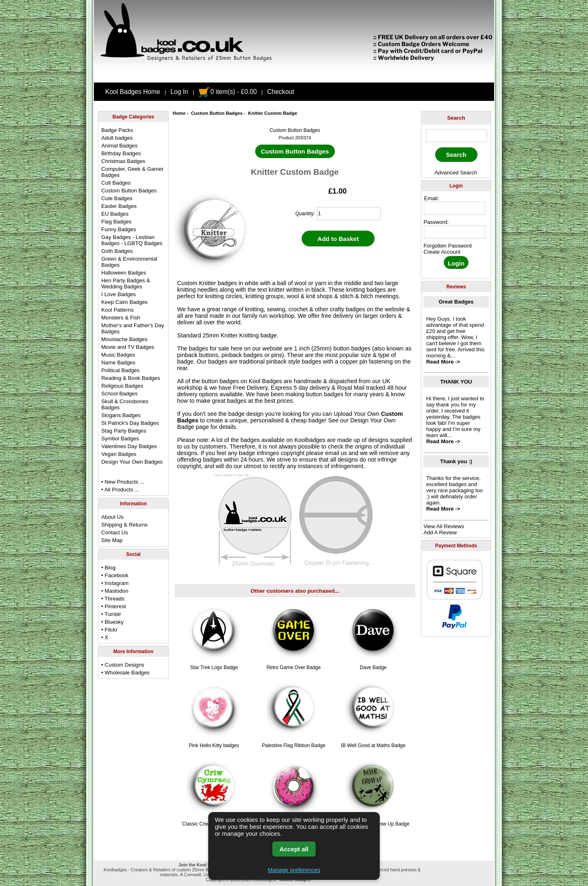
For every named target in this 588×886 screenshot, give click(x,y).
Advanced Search (456, 173)
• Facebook (115, 575)
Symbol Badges (120, 439)
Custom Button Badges (217, 113)
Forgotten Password (448, 246)
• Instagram (115, 583)
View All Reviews (444, 526)
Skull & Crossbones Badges (125, 404)
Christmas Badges (123, 161)
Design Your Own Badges (132, 462)
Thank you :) (456, 461)
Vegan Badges (119, 454)
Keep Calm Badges (125, 302)
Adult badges (117, 138)
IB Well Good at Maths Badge (373, 745)
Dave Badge (373, 667)
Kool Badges (265, 381)
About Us (112, 517)
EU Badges (115, 214)
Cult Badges (116, 183)
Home (179, 113)
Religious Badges (122, 386)
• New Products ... (123, 482)
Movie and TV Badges (128, 347)
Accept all (294, 849)
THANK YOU (456, 382)
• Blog (108, 568)
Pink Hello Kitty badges (214, 745)
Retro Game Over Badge (294, 667)
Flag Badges (116, 222)
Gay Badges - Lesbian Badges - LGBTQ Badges (132, 240)
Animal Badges (119, 146)
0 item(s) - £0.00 (228, 92)
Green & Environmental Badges (129, 262)
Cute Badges (117, 198)
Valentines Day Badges (129, 446)
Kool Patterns (117, 310)
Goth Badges (117, 251)
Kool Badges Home (133, 92)
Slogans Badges (121, 415)
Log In (179, 92)
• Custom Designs (123, 665)
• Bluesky (112, 622)
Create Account (442, 252)
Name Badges (118, 363)
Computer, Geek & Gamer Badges (132, 172)
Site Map (112, 540)
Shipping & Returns (125, 525)
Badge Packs (117, 130)
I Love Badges (118, 294)
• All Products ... (120, 490)
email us (336, 453)
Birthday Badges (121, 153)
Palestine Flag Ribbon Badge (293, 745)
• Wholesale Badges (125, 673)
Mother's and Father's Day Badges (133, 328)
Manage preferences (294, 870)
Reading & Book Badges (131, 378)
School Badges (119, 394)
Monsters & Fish (121, 318)
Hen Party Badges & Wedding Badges (126, 283)
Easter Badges (119, 206)
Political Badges (120, 370)
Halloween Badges (124, 273)
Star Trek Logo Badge (214, 667)
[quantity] (349, 214)
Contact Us (115, 532)
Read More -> (443, 362)
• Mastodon (115, 591)
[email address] (454, 208)
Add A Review (440, 532)
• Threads (113, 599)
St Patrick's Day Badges (130, 423)
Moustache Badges (124, 339)
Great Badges (456, 302)
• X (105, 637)
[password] (454, 232)
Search (456, 118)
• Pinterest (114, 606)
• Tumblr (111, 614)
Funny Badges (119, 229)
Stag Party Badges (124, 431)
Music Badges (118, 355)
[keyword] (457, 136)
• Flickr (109, 630)
